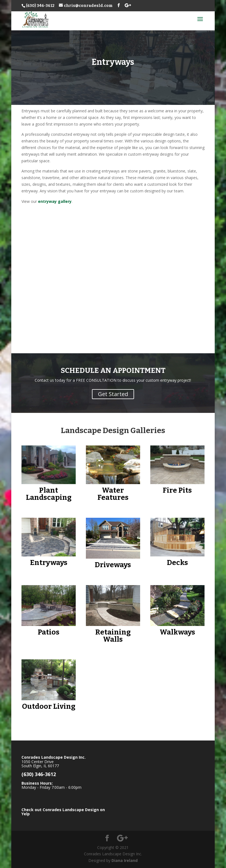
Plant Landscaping (49, 494)
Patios (49, 632)
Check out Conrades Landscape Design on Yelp (63, 812)
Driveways (113, 565)
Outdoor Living (49, 706)
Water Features (113, 494)
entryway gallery (55, 201)
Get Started (113, 394)
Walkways (177, 632)
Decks (177, 563)
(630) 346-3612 (40, 6)
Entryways (49, 563)
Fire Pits (177, 490)
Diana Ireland (125, 860)
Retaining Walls (113, 636)
